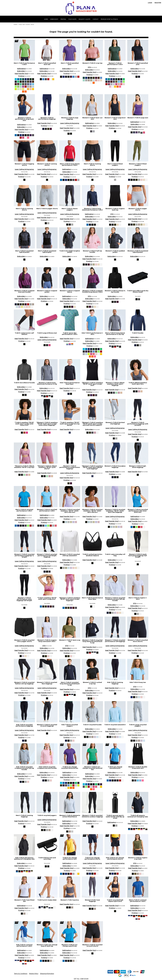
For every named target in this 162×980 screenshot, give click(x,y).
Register (158, 3)
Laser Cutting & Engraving (70, 123)
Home (15, 25)
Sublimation (21, 69)
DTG (89, 67)
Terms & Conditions (21, 974)
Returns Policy (34, 974)
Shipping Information (47, 974)
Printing (21, 76)
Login (150, 3)
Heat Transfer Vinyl (21, 74)
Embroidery (21, 71)
